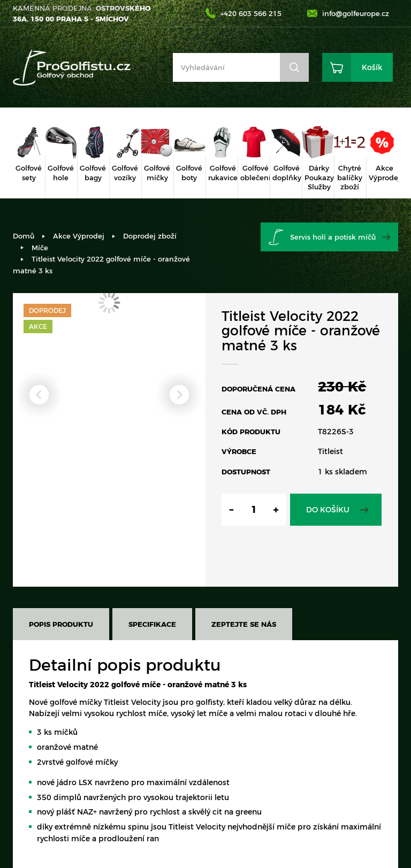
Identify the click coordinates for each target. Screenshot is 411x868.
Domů (24, 236)
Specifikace (152, 624)
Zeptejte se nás (244, 624)
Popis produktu (61, 624)
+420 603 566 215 (251, 13)
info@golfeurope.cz (356, 13)
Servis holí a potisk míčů (333, 237)
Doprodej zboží (150, 236)
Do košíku (328, 510)
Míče (40, 248)
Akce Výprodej (79, 236)
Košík (372, 67)
